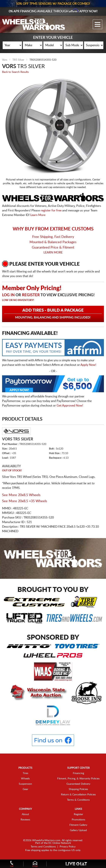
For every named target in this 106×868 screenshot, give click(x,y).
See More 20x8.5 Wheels (21, 495)
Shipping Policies (78, 789)
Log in (8, 295)
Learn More (38, 215)
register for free (51, 210)
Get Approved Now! (70, 406)
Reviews (25, 820)
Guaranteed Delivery (78, 784)
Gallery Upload (78, 830)
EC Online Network (60, 843)
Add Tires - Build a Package (53, 314)
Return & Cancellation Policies (78, 795)
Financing (78, 773)
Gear (25, 789)
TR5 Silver (18, 60)
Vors (5, 60)
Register (31, 295)
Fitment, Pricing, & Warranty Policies (78, 779)
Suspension (25, 784)
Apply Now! (88, 365)
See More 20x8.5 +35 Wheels (25, 501)
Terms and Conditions (43, 847)
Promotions (78, 820)
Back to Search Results (15, 72)
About (25, 814)
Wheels (25, 779)
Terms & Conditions (78, 800)
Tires (25, 773)
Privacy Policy (68, 847)
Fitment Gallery (78, 825)
